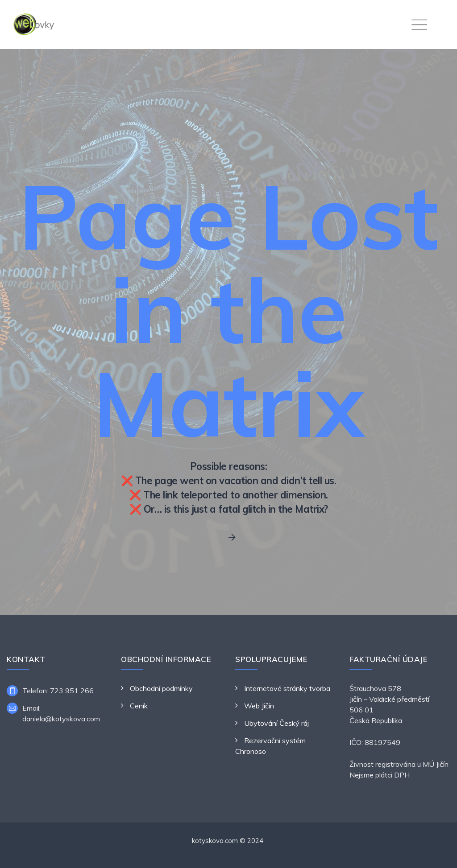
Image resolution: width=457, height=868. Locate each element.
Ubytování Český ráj (276, 723)
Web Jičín (259, 706)
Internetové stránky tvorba (287, 688)
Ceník (139, 706)
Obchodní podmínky (161, 688)
